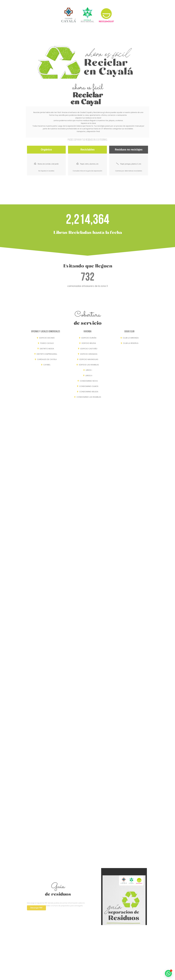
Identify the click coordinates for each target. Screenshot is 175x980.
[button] (36, 908)
